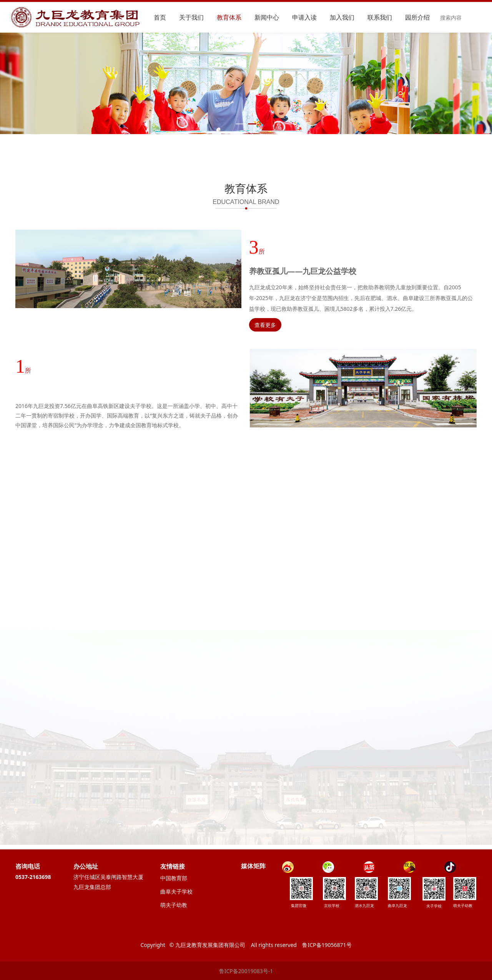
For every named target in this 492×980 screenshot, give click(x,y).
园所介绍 (417, 17)
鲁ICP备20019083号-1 (246, 971)
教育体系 (229, 17)
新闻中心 (267, 17)
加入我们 (342, 17)
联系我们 (380, 17)
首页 (160, 17)
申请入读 (304, 17)
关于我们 (191, 17)
